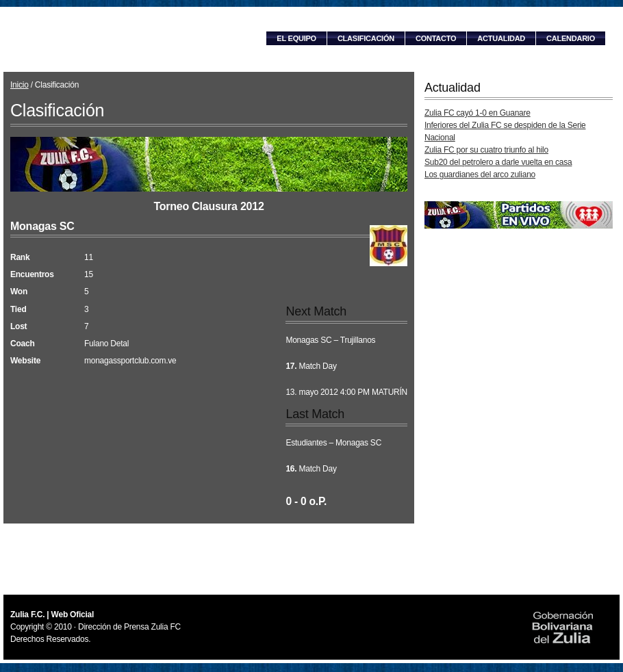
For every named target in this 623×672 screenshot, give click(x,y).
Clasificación (366, 38)
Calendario (571, 38)
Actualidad (501, 38)
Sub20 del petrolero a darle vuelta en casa (498, 162)
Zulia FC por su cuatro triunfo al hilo (486, 150)
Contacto (436, 38)
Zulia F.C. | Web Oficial (123, 39)
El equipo (296, 38)
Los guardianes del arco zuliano (480, 175)
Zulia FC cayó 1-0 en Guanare (478, 113)
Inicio (20, 85)
